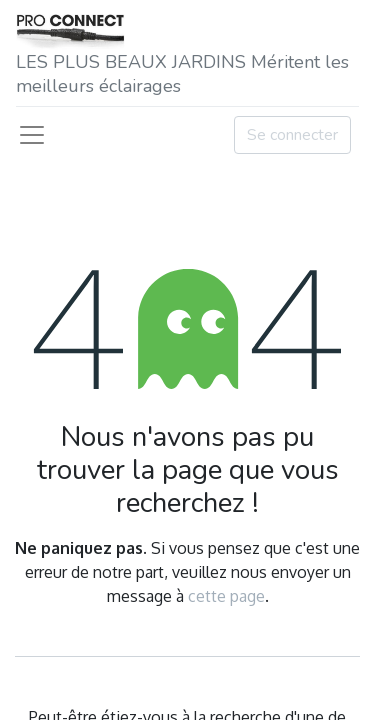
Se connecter (292, 135)
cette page (226, 596)
